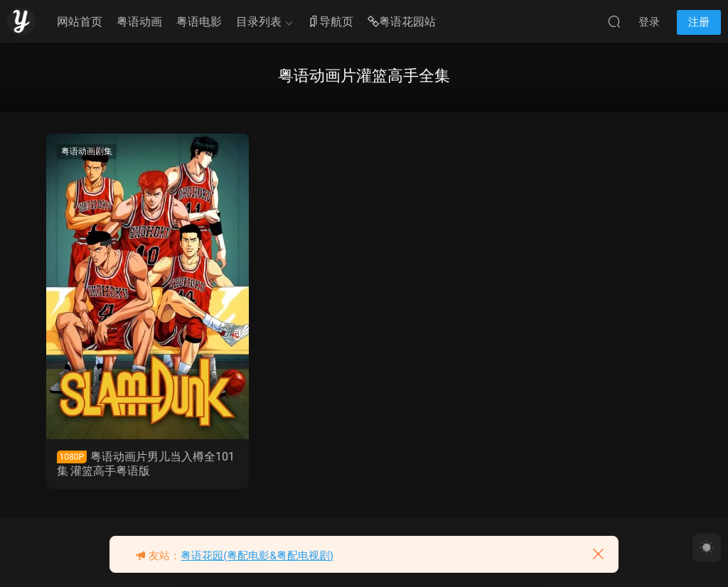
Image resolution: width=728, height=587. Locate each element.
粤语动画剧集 (87, 151)
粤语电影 (199, 22)
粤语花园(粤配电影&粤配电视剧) (257, 556)
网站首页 (80, 22)
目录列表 (259, 22)
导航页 (331, 22)
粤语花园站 (402, 22)
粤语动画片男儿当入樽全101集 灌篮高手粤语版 (146, 464)
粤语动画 (139, 22)
